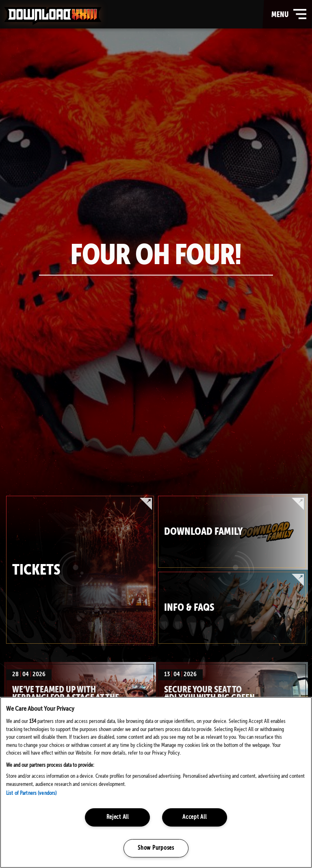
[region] (156, 782)
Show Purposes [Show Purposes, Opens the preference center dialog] (156, 848)
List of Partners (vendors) (31, 793)
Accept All (194, 817)
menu (290, 14)
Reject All (118, 817)
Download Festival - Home (53, 16)
